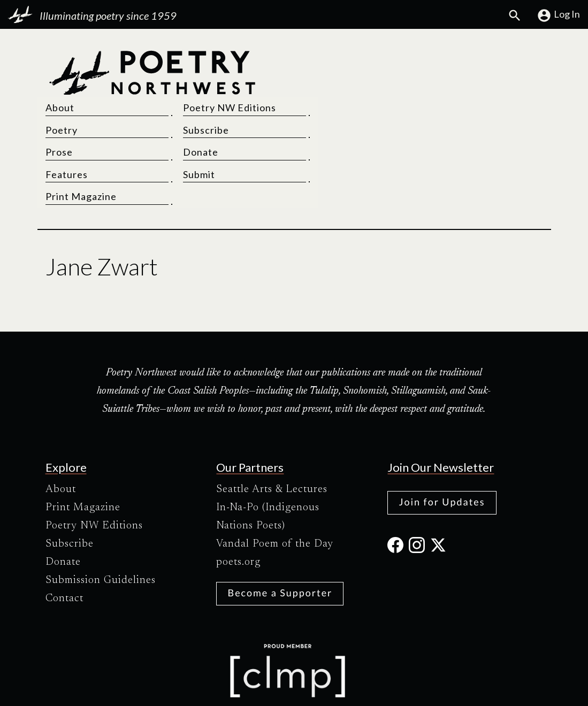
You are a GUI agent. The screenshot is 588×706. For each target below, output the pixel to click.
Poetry (318, 82)
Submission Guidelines (101, 533)
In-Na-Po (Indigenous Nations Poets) (268, 469)
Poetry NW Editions (475, 60)
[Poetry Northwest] (152, 104)
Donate (446, 104)
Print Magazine (338, 149)
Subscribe (451, 82)
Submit (444, 127)
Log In (558, 16)
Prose (316, 104)
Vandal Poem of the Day (275, 496)
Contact (64, 551)
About (317, 60)
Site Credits (384, 689)
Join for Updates (442, 454)
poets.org (238, 515)
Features (323, 127)
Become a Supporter (280, 545)
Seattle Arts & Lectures (272, 442)
